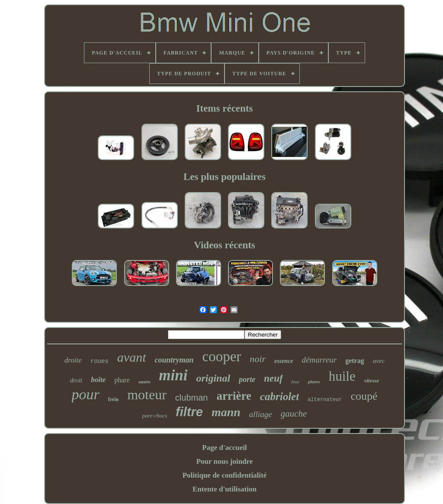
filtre (189, 412)
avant (132, 357)
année (144, 382)
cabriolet (279, 396)
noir (258, 359)
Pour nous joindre (225, 461)
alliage (261, 414)
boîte (98, 380)
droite (73, 360)
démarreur (319, 360)
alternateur (325, 400)
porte (247, 379)
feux (295, 382)
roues (100, 361)
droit (76, 380)
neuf (273, 378)
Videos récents (225, 245)
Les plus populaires (225, 177)
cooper (222, 356)
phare (122, 380)
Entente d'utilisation (225, 489)
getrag (355, 361)
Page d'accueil (224, 448)
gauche (294, 414)
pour (86, 394)
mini (173, 375)
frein (113, 399)
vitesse (372, 380)
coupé (364, 396)
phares (314, 382)
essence (284, 361)
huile (342, 376)
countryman (174, 360)
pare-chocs (155, 416)
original (213, 378)
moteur (147, 395)
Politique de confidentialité (225, 475)
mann (226, 412)
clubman (192, 398)
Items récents (225, 108)
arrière (234, 396)
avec (379, 361)
